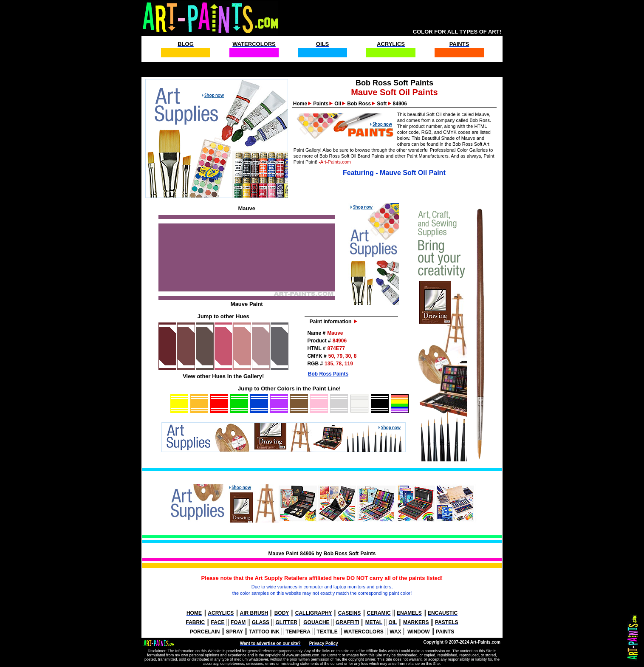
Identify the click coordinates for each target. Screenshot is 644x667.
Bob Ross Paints (328, 374)
